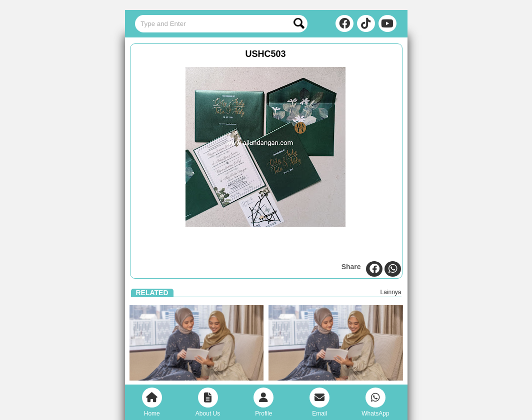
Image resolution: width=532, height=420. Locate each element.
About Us (208, 402)
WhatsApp (375, 402)
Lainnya (390, 292)
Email (319, 402)
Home (152, 402)
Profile (263, 402)
